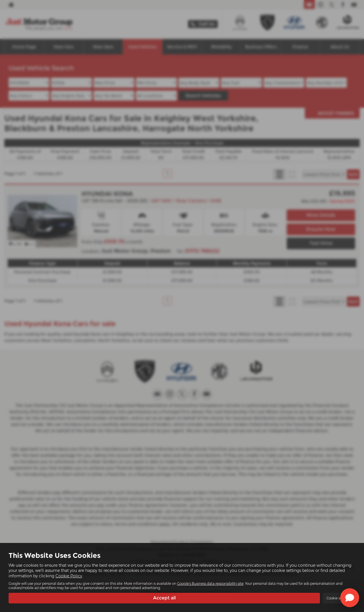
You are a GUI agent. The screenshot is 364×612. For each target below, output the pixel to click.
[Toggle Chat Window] (350, 598)
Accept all (164, 598)
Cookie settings (339, 598)
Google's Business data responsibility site (210, 583)
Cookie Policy (69, 576)
